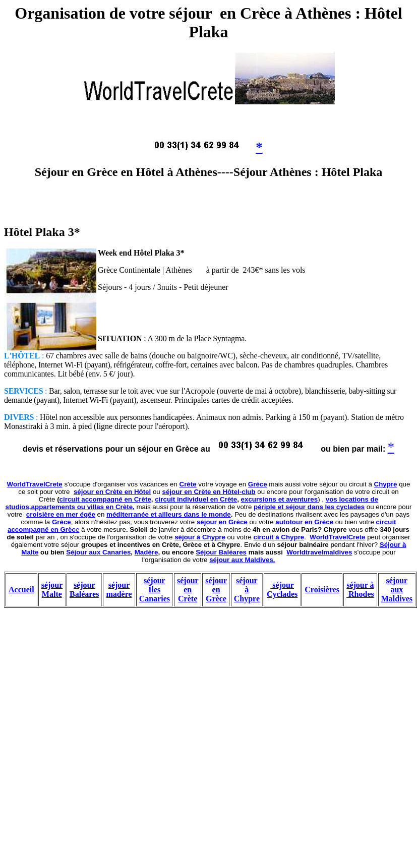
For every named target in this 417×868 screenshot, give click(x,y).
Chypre (386, 484)
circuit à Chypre (279, 537)
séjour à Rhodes (360, 590)
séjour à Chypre (200, 537)
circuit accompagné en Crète (105, 499)
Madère (146, 552)
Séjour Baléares (221, 552)
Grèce (258, 484)
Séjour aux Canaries (98, 552)
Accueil (21, 590)
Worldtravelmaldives (319, 552)
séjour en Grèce (222, 522)
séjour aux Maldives (397, 590)
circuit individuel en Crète (196, 499)
